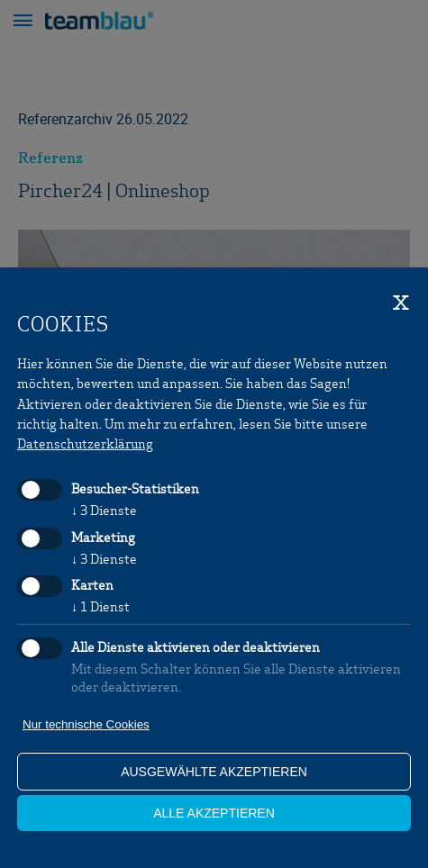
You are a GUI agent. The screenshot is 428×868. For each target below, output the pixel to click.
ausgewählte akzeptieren (214, 772)
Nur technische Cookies (86, 724)
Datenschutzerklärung (85, 443)
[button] (23, 23)
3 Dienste (104, 510)
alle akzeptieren (214, 813)
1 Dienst (100, 606)
